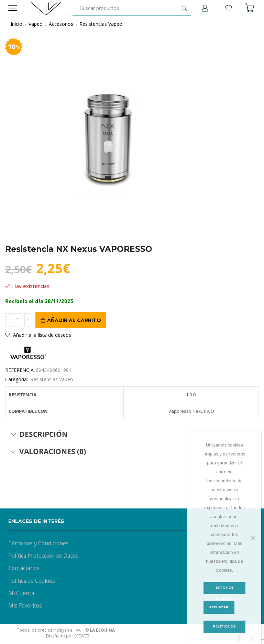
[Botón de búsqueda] (184, 8)
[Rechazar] (253, 538)
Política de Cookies (32, 581)
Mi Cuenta (21, 593)
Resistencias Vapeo (101, 24)
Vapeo (36, 24)
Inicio (16, 24)
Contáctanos (24, 568)
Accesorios (61, 24)
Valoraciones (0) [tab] (48, 452)
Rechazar (219, 607)
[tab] (132, 434)
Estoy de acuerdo (224, 590)
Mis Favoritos (25, 606)
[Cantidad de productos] (18, 320)
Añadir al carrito (74, 320)
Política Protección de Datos (43, 556)
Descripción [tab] (39, 434)
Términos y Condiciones (38, 543)
